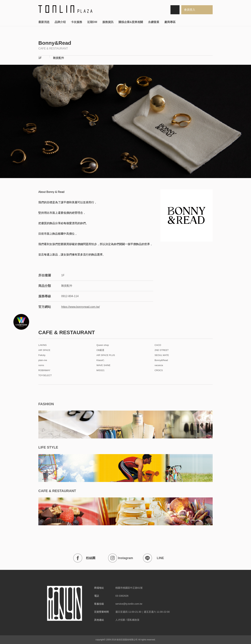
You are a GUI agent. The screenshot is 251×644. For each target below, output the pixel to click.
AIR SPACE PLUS (106, 355)
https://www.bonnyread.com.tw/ (80, 307)
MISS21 (100, 370)
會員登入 (190, 10)
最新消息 (44, 22)
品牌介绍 (60, 22)
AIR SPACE (44, 350)
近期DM (92, 22)
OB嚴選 (100, 350)
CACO (158, 345)
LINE (153, 558)
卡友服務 (77, 22)
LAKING (43, 345)
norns (41, 365)
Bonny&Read (161, 360)
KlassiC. (101, 360)
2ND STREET (162, 350)
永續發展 (154, 22)
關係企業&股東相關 (131, 22)
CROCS (159, 370)
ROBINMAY (44, 370)
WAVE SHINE (103, 365)
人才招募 (120, 620)
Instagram (121, 558)
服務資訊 (108, 22)
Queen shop (103, 345)
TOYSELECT (45, 375)
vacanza (159, 365)
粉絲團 (84, 558)
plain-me (43, 360)
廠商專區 (170, 22)
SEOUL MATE (162, 355)
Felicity (42, 355)
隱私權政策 (133, 620)
